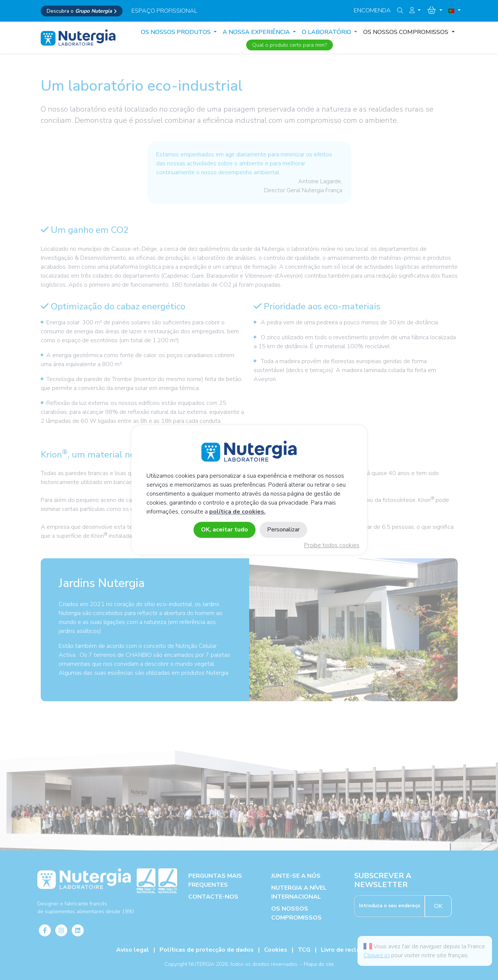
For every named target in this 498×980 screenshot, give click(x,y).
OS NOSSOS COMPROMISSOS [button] (406, 32)
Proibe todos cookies (332, 546)
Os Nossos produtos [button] (177, 32)
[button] (415, 10)
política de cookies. (237, 512)
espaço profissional (164, 11)
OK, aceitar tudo (225, 530)
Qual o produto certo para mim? (290, 45)
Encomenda (372, 10)
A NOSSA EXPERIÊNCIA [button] (257, 32)
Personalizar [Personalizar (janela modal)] (283, 530)
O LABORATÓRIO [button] (327, 32)
